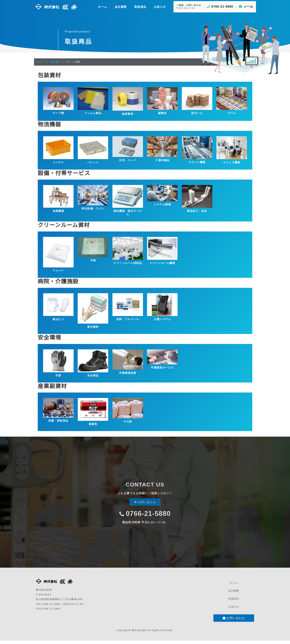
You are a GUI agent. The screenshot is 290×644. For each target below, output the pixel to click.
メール (246, 7)
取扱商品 (234, 601)
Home (40, 62)
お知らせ (234, 609)
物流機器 (55, 62)
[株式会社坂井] (56, 6)
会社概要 (234, 593)
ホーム (234, 585)
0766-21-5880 (220, 7)
